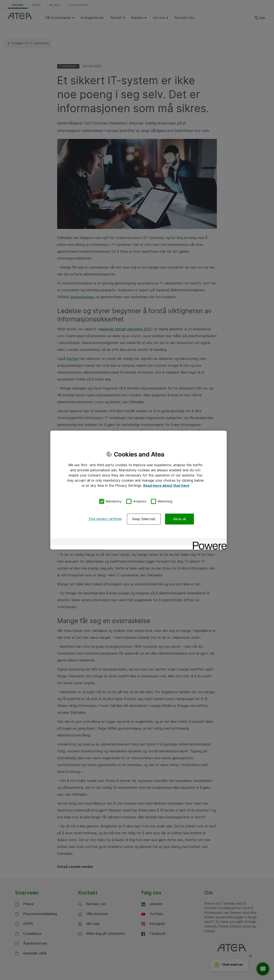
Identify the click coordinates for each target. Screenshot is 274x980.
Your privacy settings (105, 519)
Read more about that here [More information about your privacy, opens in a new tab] (166, 485)
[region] (138, 490)
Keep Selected (144, 519)
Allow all (179, 519)
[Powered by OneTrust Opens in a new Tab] (208, 542)
